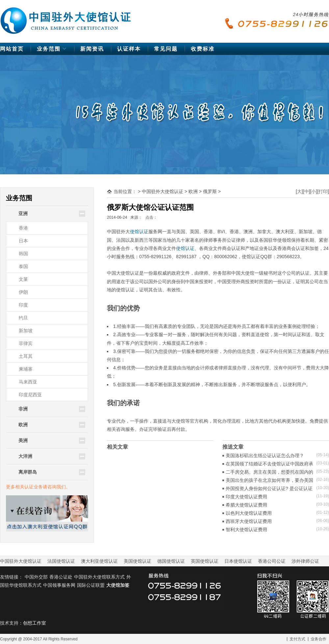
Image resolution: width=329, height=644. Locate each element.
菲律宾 (26, 343)
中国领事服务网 (59, 585)
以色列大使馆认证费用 (249, 513)
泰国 (23, 266)
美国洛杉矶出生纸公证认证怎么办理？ (265, 456)
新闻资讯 (92, 49)
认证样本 (129, 49)
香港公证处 (61, 577)
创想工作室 (35, 623)
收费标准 (203, 49)
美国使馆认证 (138, 561)
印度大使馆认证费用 (246, 497)
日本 (23, 241)
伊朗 (23, 292)
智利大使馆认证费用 (246, 530)
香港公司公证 (272, 561)
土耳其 (26, 356)
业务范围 (52, 50)
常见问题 (166, 49)
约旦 (23, 318)
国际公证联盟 (91, 585)
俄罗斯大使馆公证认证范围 (150, 207)
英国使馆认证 (205, 561)
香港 (23, 228)
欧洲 (193, 191)
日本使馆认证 (238, 561)
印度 (23, 305)
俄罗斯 (210, 191)
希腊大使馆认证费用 (246, 505)
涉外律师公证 (305, 561)
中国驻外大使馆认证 (66, 17)
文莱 (23, 279)
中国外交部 (36, 577)
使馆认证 (139, 232)
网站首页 (12, 49)
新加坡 (26, 331)
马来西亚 (28, 382)
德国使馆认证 (171, 561)
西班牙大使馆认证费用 (249, 521)
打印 (323, 191)
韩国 (23, 254)
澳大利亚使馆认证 (99, 561)
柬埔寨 (26, 369)
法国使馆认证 (61, 561)
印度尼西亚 (30, 395)
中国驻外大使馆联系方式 (99, 577)
